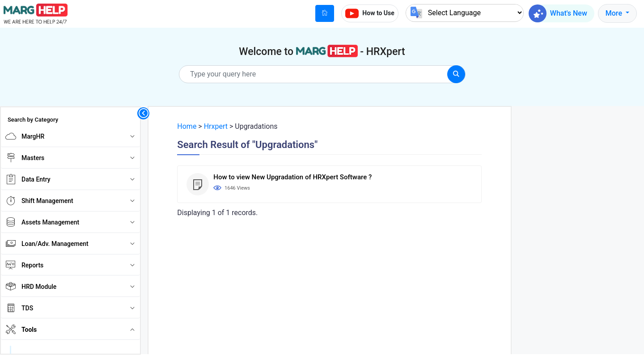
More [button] (615, 13)
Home (187, 126)
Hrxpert (216, 126)
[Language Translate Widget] (465, 13)
